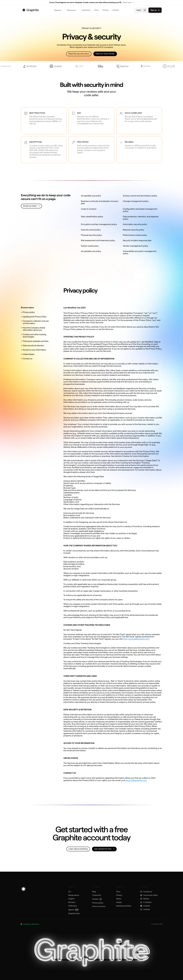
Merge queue (74, 895)
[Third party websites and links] (36, 341)
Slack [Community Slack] (149, 895)
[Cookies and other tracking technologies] (36, 336)
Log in (141, 10)
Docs (96, 10)
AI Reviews (73, 906)
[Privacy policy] (36, 312)
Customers (86, 10)
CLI (70, 892)
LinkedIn (145, 906)
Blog (94, 892)
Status (119, 899)
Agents (74, 910)
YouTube (145, 909)
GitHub (145, 899)
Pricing (105, 10)
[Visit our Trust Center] (105, 54)
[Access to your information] (36, 350)
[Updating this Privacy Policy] (36, 317)
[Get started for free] (104, 849)
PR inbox (72, 902)
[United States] (36, 354)
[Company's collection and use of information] (36, 322)
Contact (116, 10)
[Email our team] (31, 206)
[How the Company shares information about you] (36, 329)
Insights (71, 899)
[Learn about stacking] (78, 849)
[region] (91, 3)
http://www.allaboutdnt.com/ (136, 639)
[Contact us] (36, 359)
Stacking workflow (124, 906)
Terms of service (99, 906)
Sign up (155, 10)
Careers (97, 899)
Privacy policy (98, 903)
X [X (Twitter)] (146, 902)
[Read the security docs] (79, 54)
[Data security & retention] (36, 346)
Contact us (146, 892)
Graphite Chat (74, 914)
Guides (119, 902)
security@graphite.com (136, 780)
